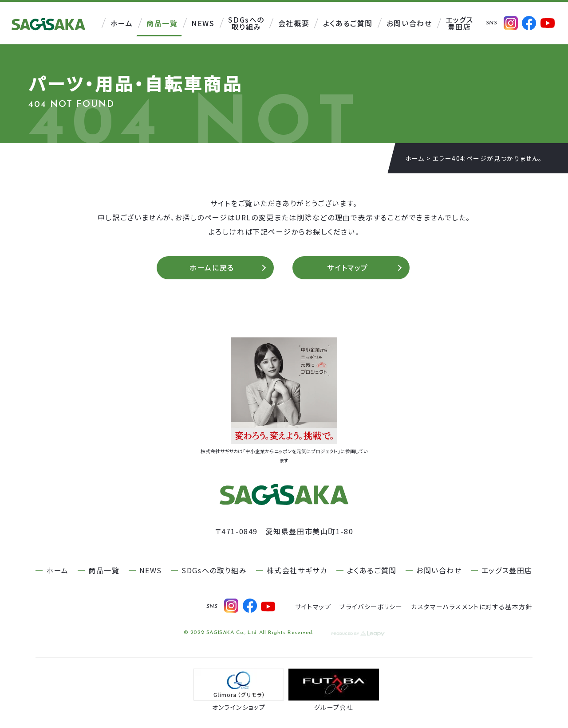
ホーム (415, 158)
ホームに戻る (212, 269)
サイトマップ (348, 269)
